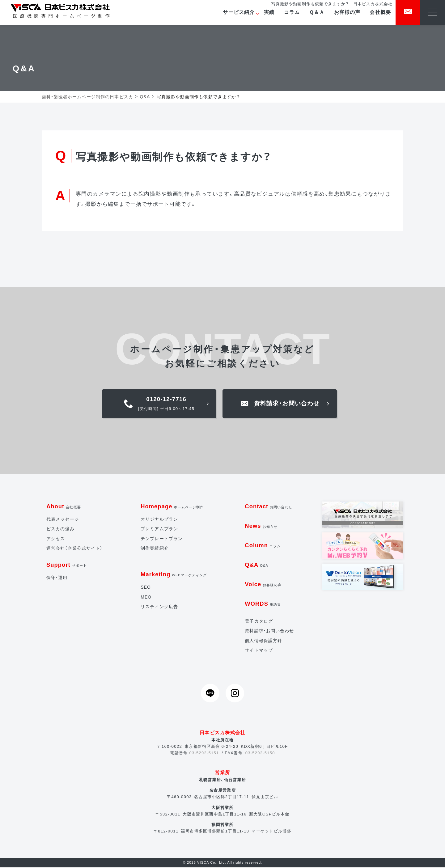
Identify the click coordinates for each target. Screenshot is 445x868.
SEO (146, 588)
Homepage (172, 507)
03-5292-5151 (204, 754)
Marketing (174, 575)
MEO (146, 598)
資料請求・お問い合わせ (269, 631)
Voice (263, 585)
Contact (269, 507)
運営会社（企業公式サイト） (75, 549)
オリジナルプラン (159, 520)
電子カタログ (259, 622)
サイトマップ (259, 651)
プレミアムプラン (159, 529)
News (261, 526)
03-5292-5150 (261, 754)
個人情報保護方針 (263, 641)
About (64, 507)
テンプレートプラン (161, 539)
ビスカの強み (60, 529)
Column (263, 546)
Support (67, 565)
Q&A (257, 565)
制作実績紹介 (154, 549)
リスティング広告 (159, 607)
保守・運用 (57, 578)
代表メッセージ (63, 520)
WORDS (263, 604)
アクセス (56, 539)
